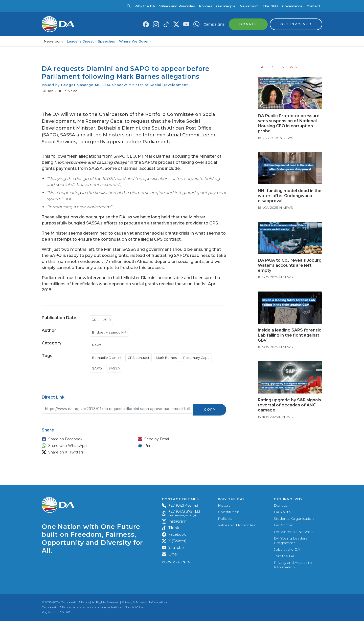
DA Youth (282, 512)
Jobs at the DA (287, 549)
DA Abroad (284, 525)
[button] (85, 439)
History (224, 505)
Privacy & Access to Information (144, 602)
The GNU (270, 6)
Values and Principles (177, 6)
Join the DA (284, 556)
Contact (313, 6)
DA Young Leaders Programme (290, 541)
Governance (292, 6)
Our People (226, 6)
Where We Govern (135, 41)
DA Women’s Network (294, 532)
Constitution (229, 512)
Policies (206, 6)
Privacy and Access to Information (293, 565)
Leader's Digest (80, 41)
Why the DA (145, 6)
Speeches (106, 41)
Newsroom (249, 6)
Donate (280, 505)
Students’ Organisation (294, 519)
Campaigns (214, 24)
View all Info (176, 562)
